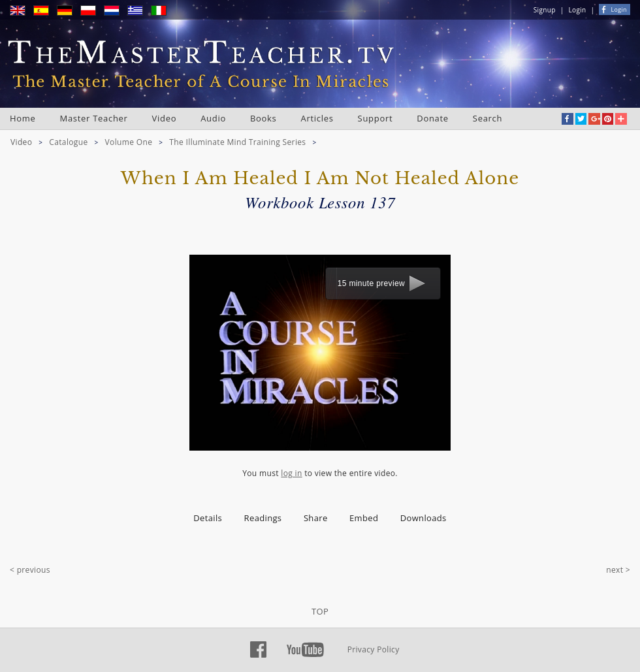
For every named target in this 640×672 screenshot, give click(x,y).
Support (376, 118)
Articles (317, 118)
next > (618, 570)
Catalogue (68, 142)
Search (488, 118)
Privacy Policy (374, 649)
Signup (545, 10)
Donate (433, 118)
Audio (213, 118)
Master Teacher (94, 118)
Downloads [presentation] (424, 518)
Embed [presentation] (364, 518)
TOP (320, 611)
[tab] (208, 518)
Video (165, 118)
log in (291, 473)
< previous (30, 570)
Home (23, 118)
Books (264, 118)
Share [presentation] (316, 518)
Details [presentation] (208, 518)
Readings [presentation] (263, 518)
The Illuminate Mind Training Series (237, 142)
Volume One (129, 142)
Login (578, 10)
